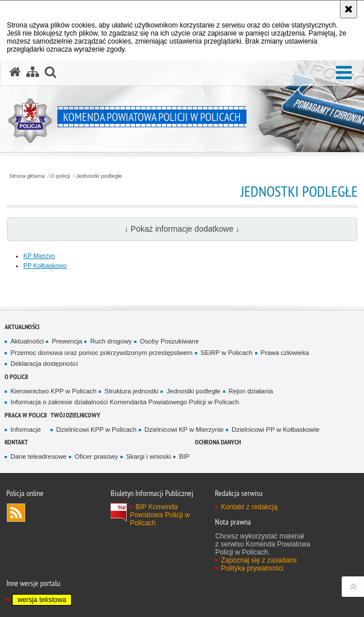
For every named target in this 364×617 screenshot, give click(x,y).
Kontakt (16, 442)
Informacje (26, 429)
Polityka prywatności (252, 568)
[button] (344, 73)
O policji (60, 176)
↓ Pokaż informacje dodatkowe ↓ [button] (182, 229)
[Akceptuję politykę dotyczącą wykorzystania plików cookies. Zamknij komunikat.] (349, 9)
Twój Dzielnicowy (75, 415)
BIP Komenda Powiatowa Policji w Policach (160, 515)
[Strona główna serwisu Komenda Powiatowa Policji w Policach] (15, 72)
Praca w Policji (26, 415)
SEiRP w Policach (227, 353)
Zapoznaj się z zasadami (259, 560)
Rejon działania (251, 391)
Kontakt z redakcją (249, 507)
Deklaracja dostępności (44, 364)
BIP (184, 456)
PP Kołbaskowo (45, 265)
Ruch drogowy (111, 341)
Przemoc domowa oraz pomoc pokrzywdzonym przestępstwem (101, 353)
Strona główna (27, 176)
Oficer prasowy (96, 456)
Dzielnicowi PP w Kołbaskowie (275, 429)
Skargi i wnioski (148, 456)
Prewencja (67, 341)
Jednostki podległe (99, 176)
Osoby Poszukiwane (169, 341)
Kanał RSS (16, 513)
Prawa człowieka (285, 353)
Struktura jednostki (131, 391)
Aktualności (22, 327)
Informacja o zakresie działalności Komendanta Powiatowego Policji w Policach (124, 402)
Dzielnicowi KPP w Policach (96, 429)
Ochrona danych (218, 442)
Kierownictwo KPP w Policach (53, 391)
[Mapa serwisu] (33, 72)
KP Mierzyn (39, 256)
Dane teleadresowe (38, 456)
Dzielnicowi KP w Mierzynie (184, 429)
